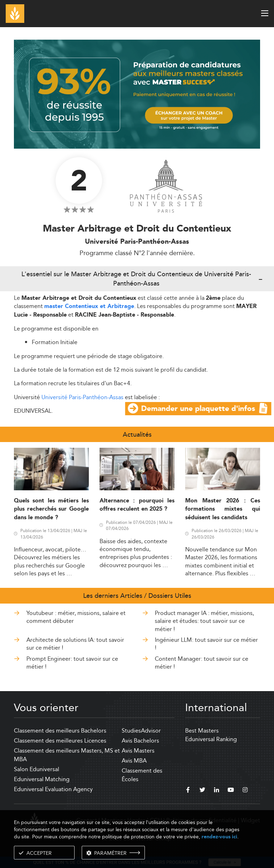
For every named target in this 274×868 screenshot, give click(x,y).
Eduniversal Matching (42, 779)
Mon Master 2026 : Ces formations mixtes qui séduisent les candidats (223, 509)
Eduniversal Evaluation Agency (53, 789)
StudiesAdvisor (141, 731)
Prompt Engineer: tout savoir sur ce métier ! (72, 663)
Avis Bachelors (140, 741)
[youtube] (231, 791)
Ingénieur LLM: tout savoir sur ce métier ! (206, 644)
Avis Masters (138, 751)
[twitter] (202, 791)
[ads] (137, 93)
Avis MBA (134, 761)
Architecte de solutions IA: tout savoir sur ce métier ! (75, 644)
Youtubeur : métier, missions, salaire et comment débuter (76, 617)
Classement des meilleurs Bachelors (60, 731)
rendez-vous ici (219, 837)
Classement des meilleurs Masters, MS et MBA (67, 755)
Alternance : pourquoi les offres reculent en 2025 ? (137, 505)
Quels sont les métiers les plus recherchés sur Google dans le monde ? (51, 509)
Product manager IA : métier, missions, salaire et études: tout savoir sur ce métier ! (204, 621)
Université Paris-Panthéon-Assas (82, 397)
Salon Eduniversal (37, 769)
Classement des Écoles (142, 775)
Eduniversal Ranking (211, 739)
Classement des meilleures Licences (60, 741)
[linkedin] (217, 791)
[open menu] (265, 13)
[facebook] (188, 791)
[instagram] (245, 791)
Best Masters (202, 731)
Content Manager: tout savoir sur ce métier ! (202, 663)
